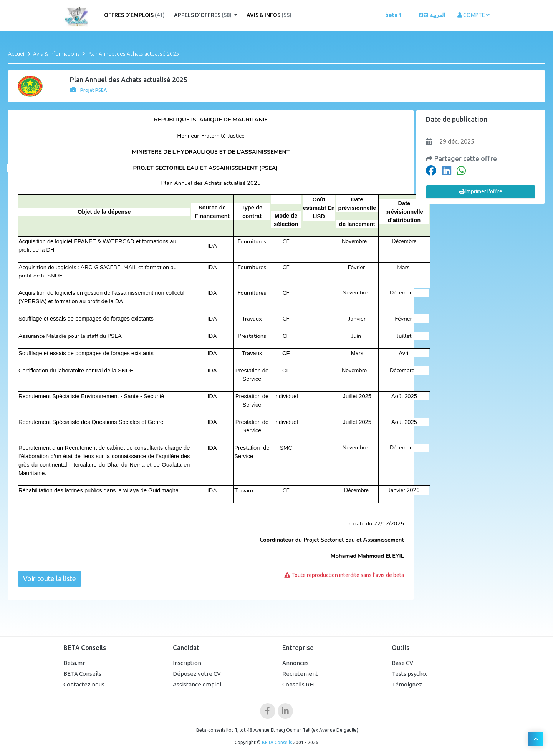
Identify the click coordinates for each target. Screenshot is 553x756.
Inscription (187, 663)
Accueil (17, 54)
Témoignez (407, 684)
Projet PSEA (89, 90)
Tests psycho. (409, 674)
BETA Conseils (82, 674)
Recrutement (300, 674)
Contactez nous (84, 684)
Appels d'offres (203, 15)
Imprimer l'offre (481, 191)
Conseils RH (298, 684)
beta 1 (393, 15)
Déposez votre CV (197, 674)
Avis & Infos (269, 15)
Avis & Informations (56, 54)
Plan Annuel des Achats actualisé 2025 (133, 54)
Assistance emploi (197, 684)
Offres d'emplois (134, 15)
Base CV (402, 663)
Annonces (296, 663)
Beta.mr (74, 663)
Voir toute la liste (50, 578)
